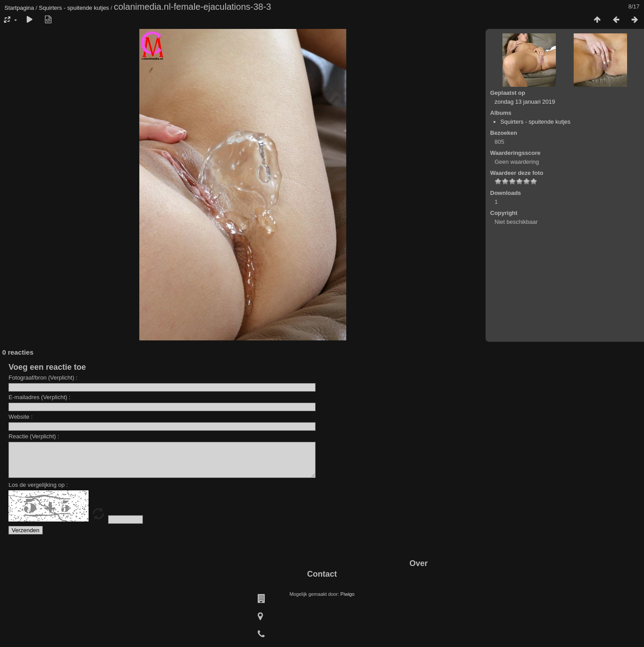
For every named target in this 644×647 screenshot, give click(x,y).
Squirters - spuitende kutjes (74, 8)
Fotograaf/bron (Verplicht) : (43, 378)
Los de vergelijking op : (38, 491)
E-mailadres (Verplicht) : (39, 397)
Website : (20, 417)
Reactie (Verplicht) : (34, 436)
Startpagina (19, 8)
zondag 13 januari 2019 (525, 102)
